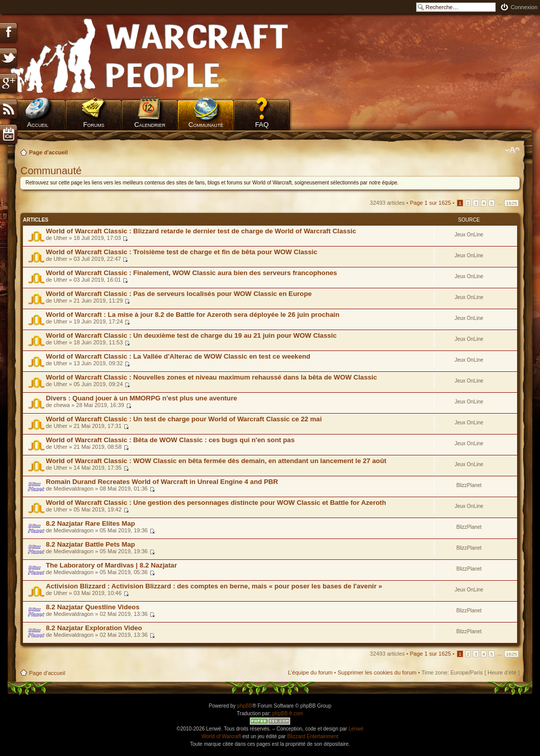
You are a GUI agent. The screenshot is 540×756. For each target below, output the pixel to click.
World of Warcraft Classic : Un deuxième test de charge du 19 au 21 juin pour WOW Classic (191, 335)
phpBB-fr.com (288, 713)
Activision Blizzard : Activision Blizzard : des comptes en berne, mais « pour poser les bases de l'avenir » (214, 586)
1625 (511, 203)
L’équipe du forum (310, 672)
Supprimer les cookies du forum (377, 672)
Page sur (431, 203)
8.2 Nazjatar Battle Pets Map (90, 544)
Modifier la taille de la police (512, 150)
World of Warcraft (221, 736)
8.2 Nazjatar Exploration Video (94, 628)
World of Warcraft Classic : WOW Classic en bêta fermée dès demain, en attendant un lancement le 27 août (216, 461)
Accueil (38, 125)
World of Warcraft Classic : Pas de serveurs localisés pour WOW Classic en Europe (179, 294)
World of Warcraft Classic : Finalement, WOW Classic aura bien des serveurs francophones (192, 273)
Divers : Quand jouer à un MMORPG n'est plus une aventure (141, 398)
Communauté (206, 125)
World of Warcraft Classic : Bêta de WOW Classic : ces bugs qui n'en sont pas (170, 440)
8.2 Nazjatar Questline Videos (93, 607)
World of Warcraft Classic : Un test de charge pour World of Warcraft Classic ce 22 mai (184, 419)
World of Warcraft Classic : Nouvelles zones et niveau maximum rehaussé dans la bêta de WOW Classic (211, 377)
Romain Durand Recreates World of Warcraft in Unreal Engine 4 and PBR (162, 482)
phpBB (245, 706)
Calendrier (150, 125)
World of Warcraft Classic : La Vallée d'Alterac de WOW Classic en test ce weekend (178, 356)
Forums (94, 125)
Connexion (524, 7)
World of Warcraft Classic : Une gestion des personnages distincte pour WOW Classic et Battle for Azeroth (216, 503)
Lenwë (356, 729)
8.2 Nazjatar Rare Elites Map (90, 523)
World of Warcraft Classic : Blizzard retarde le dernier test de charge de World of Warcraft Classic (201, 231)
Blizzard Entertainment (313, 736)
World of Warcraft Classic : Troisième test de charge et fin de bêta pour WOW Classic (182, 252)
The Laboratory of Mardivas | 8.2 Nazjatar (111, 565)
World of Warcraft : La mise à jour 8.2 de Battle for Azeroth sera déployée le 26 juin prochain (193, 315)
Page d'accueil (48, 152)
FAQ (262, 125)
